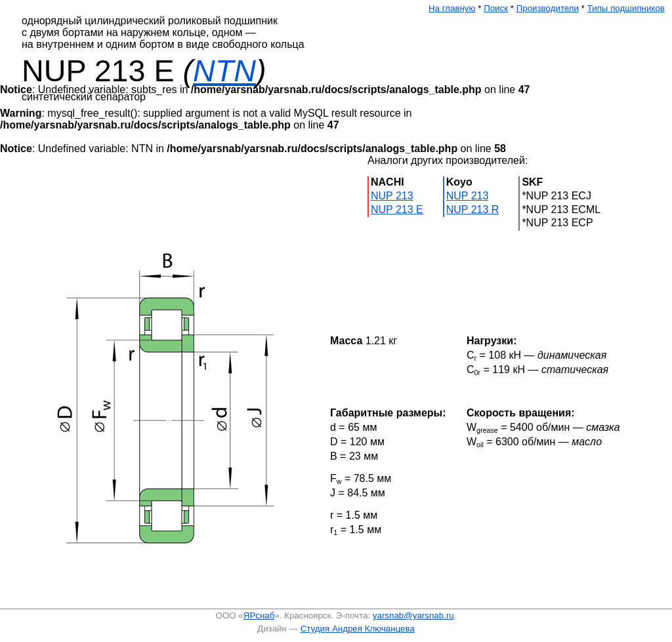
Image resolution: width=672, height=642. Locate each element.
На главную (452, 8)
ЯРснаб (259, 615)
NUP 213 (392, 196)
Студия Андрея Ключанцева (358, 629)
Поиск (496, 8)
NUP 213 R (473, 210)
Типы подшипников (626, 8)
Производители (548, 8)
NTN (224, 71)
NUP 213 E (397, 210)
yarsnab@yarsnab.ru (413, 615)
